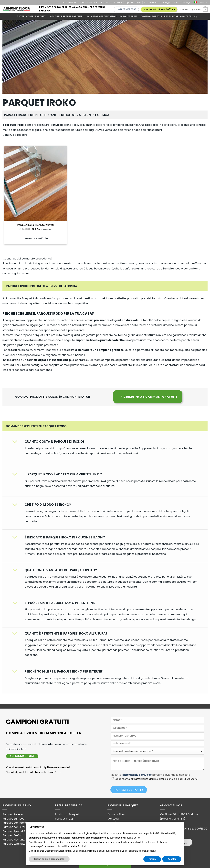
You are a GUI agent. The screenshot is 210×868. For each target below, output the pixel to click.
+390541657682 (126, 9)
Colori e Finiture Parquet (67, 16)
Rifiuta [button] (152, 859)
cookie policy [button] (133, 838)
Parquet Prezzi (64, 819)
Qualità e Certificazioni (102, 16)
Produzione (150, 2)
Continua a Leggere (15, 135)
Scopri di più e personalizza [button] (49, 859)
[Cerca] (196, 16)
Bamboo (106, 2)
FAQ (176, 2)
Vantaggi (165, 2)
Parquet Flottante (14, 840)
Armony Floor (70, 2)
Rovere (118, 2)
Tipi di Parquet (133, 2)
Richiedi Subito (128, 790)
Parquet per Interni (15, 823)
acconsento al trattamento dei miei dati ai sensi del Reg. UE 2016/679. (157, 779)
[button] (179, 827)
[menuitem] (201, 2)
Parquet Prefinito (13, 835)
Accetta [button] (172, 859)
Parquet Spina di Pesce (17, 831)
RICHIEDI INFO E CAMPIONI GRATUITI (149, 397)
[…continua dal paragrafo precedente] (27, 259)
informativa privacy (137, 775)
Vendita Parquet (89, 2)
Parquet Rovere (13, 814)
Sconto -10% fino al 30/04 (159, 9)
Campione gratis (151, 16)
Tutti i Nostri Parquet (32, 16)
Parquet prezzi (129, 16)
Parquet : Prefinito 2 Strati (36, 225)
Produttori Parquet (67, 814)
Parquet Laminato (14, 844)
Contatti (186, 16)
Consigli (186, 2)
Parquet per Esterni (15, 827)
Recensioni (171, 16)
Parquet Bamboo (13, 819)
